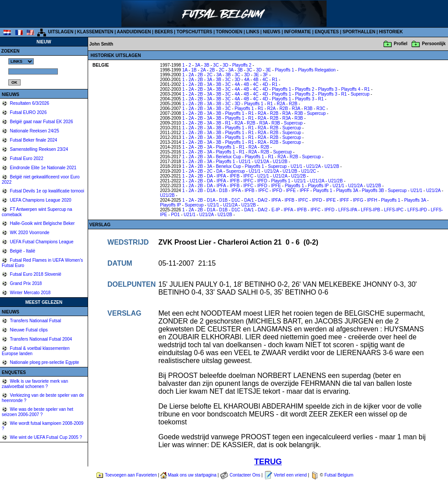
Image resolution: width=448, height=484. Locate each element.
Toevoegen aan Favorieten (131, 475)
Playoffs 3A (347, 190)
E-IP (276, 210)
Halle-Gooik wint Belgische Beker (42, 223)
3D (226, 65)
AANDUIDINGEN (134, 32)
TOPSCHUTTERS (195, 32)
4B (256, 80)
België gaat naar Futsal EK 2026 (41, 122)
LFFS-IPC (394, 210)
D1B (223, 190)
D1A (211, 190)
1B (194, 70)
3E (268, 70)
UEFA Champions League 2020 (40, 200)
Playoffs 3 (328, 89)
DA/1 (249, 200)
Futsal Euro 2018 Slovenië (35, 274)
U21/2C (309, 171)
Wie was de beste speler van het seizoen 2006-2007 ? (37, 412)
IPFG (358, 200)
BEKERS (164, 32)
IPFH (372, 200)
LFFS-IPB (370, 210)
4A (247, 80)
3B (206, 65)
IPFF (305, 190)
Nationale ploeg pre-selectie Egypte (44, 362)
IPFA (221, 176)
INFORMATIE (297, 32)
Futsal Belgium (339, 475)
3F (266, 75)
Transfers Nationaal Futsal (35, 321)
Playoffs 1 (284, 70)
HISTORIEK (391, 32)
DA (219, 171)
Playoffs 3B (373, 190)
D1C (236, 200)
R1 (275, 80)
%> (21, 61)
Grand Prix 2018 (25, 283)
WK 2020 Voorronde (29, 233)
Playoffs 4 (351, 89)
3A (198, 65)
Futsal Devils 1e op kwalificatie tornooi (46, 191)
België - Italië (22, 251)
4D (265, 84)
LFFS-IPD (417, 210)
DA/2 (263, 200)
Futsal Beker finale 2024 (33, 140)
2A (203, 70)
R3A (296, 109)
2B (212, 70)
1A (185, 70)
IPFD (262, 181)
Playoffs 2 (242, 65)
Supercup (360, 94)
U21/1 (245, 162)
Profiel (400, 44)
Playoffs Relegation (317, 70)
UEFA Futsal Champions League (41, 242)
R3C (321, 109)
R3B (308, 109)
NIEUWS (272, 32)
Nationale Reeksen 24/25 (34, 131)
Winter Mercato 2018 (30, 293)
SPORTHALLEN (359, 32)
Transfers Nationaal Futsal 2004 (41, 339)
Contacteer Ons (245, 475)
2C (222, 70)
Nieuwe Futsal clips (28, 330)
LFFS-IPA (348, 210)
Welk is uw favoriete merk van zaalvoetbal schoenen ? (35, 384)
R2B (293, 104)
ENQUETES (327, 32)
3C (216, 65)
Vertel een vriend (290, 475)
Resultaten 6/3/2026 (29, 103)
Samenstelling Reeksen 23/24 (39, 149)
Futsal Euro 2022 (26, 158)
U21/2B (280, 162)
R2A (281, 104)
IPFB (235, 176)
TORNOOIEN (229, 32)
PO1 (175, 215)
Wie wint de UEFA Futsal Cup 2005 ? (45, 437)
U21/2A (262, 162)
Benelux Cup (228, 157)
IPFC (248, 176)
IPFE (276, 186)
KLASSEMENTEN (95, 32)
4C (265, 80)
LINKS (252, 32)
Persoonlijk (434, 44)
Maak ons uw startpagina (192, 475)
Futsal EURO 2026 (28, 112)
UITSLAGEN (61, 32)
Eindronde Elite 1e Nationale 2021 (43, 168)
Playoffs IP (318, 186)
